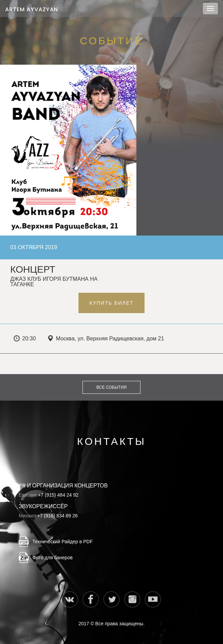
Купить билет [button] (111, 303)
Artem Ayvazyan (32, 9)
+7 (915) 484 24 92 (58, 495)
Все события (111, 387)
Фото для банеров (53, 558)
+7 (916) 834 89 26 (57, 516)
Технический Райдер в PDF (63, 542)
